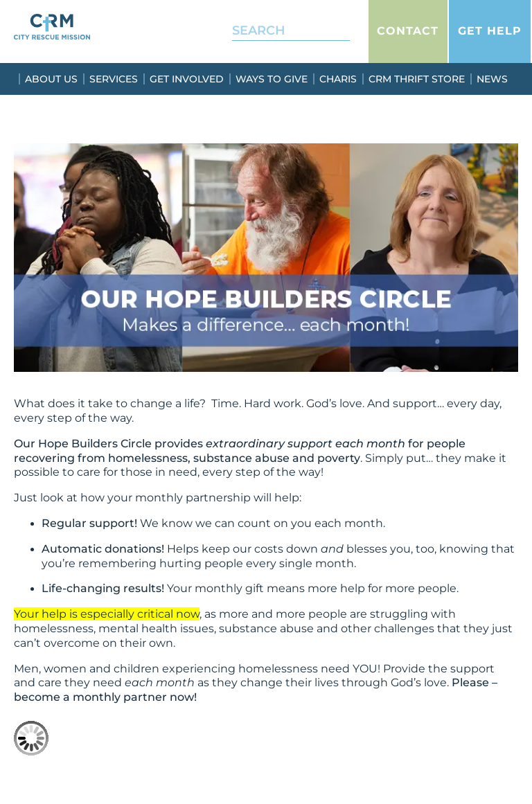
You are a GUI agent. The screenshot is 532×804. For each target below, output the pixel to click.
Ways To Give (272, 79)
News (492, 79)
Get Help (490, 31)
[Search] (330, 31)
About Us (51, 79)
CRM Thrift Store (417, 79)
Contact (408, 31)
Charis (338, 79)
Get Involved (187, 79)
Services (114, 79)
